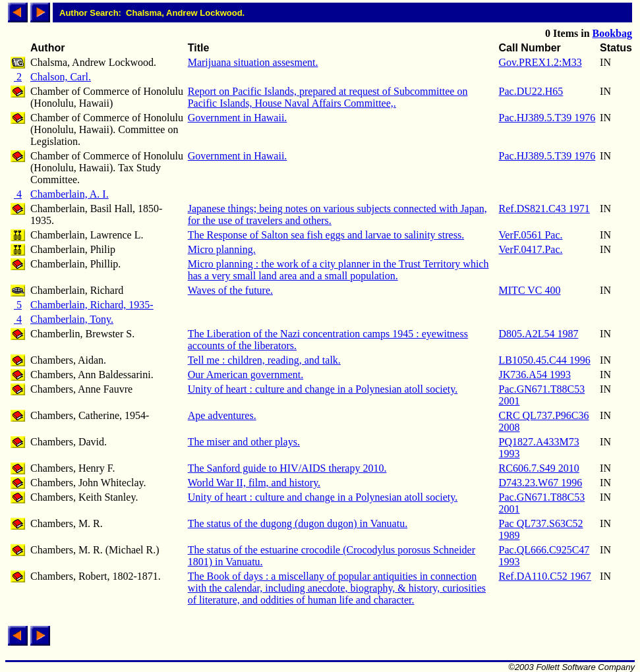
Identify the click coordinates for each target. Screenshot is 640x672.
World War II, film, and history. (254, 483)
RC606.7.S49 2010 (539, 468)
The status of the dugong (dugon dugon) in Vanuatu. (298, 523)
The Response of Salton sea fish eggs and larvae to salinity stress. (326, 235)
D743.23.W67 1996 (541, 483)
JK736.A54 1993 (535, 375)
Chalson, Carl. (61, 77)
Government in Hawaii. (238, 118)
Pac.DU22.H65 (531, 91)
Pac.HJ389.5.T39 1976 (547, 118)
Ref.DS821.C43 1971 (544, 209)
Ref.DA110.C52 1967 (545, 576)
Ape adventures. (222, 415)
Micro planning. (222, 249)
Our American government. (246, 375)
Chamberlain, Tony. (72, 319)
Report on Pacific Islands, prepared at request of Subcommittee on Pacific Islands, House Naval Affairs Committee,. (328, 97)
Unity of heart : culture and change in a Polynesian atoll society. (323, 389)
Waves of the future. (230, 290)
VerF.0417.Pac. (531, 249)
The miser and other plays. (244, 442)
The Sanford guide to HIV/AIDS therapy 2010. (287, 468)
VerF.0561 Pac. (531, 235)
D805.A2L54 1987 (539, 334)
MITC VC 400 (530, 290)
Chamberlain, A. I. (70, 194)
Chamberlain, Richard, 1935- (92, 305)
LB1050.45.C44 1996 (545, 360)
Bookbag (612, 33)
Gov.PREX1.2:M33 (540, 62)
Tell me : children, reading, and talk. (264, 360)
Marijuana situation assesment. (253, 62)
